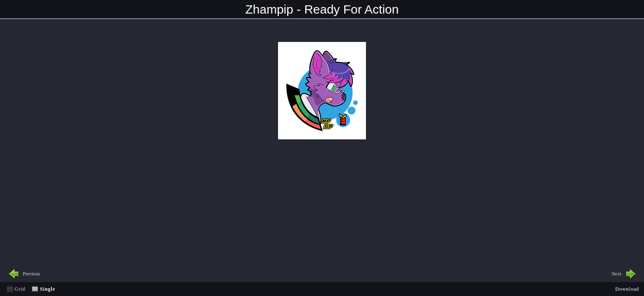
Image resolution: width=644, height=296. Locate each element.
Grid (20, 289)
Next (616, 274)
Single (47, 289)
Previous (32, 274)
